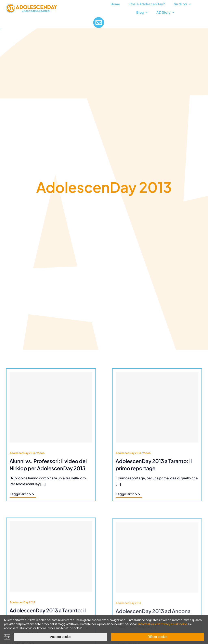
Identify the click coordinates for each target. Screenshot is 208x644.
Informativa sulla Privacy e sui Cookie (163, 624)
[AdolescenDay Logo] (31, 6)
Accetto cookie (61, 637)
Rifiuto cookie (157, 637)
